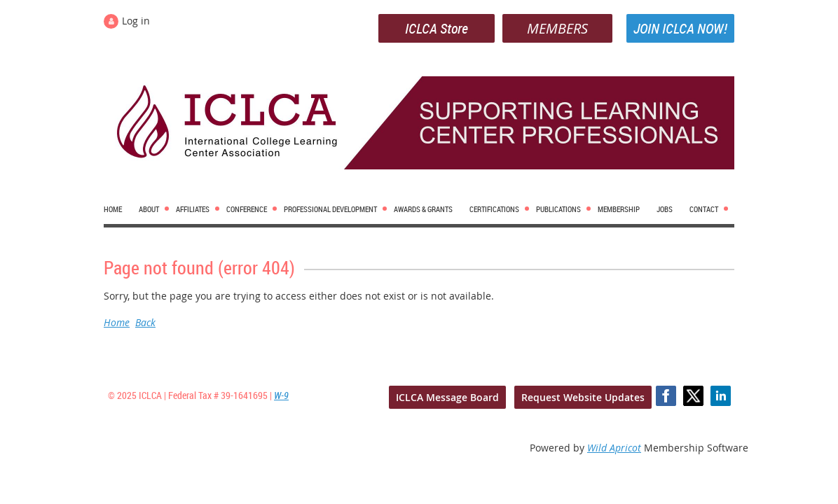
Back (145, 322)
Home (117, 322)
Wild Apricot (614, 448)
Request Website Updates (583, 397)
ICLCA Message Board (447, 397)
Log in (136, 21)
